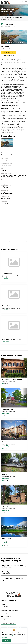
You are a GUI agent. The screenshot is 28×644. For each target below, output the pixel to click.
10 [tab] (23, 42)
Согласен (7, 641)
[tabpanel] (14, 37)
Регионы (4, 603)
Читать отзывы (6, 48)
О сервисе (4, 607)
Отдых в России (6, 18)
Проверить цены (9, 52)
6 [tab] (15, 42)
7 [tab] (17, 42)
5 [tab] (13, 42)
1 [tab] (5, 42)
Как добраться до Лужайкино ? (9, 573)
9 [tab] (21, 42)
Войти (5, 620)
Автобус (10, 165)
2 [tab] (7, 42)
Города (3, 605)
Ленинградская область (8, 155)
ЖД (2, 165)
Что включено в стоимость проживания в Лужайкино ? (13, 579)
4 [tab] (11, 42)
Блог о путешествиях (8, 613)
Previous (3, 37)
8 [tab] (19, 42)
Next (25, 37)
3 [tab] (9, 42)
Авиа (5, 165)
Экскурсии (16, 177)
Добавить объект (8, 623)
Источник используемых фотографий (18, 242)
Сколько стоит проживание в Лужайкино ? (13, 566)
